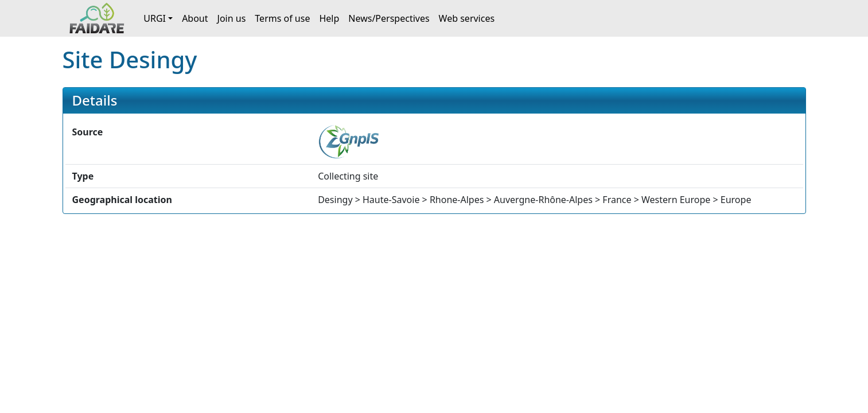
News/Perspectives (389, 18)
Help (329, 18)
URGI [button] (155, 18)
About (195, 18)
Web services (467, 18)
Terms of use (282, 18)
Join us (232, 18)
